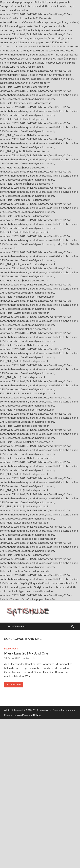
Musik (15, 649)
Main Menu (18, 626)
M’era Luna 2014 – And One (26, 653)
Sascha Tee (31, 658)
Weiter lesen (14, 685)
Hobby (8, 649)
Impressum (45, 710)
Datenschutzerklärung (64, 710)
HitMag (37, 715)
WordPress (23, 715)
